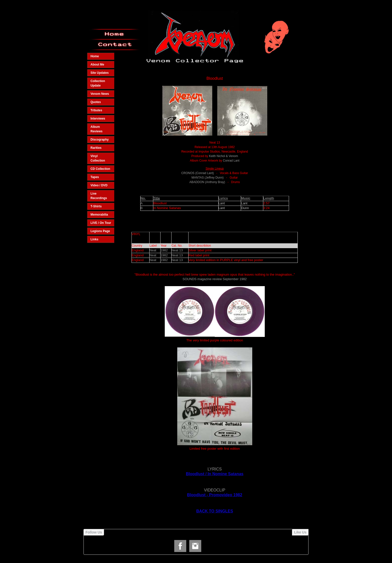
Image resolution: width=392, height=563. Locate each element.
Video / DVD (99, 185)
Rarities (96, 148)
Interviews (98, 119)
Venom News (100, 94)
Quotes (96, 102)
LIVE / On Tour (101, 223)
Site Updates (100, 73)
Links (94, 239)
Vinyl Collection (98, 158)
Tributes (96, 110)
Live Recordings (99, 196)
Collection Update (98, 83)
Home (95, 56)
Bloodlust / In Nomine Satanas (214, 474)
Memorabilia (99, 215)
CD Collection (100, 169)
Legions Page (100, 231)
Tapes (95, 177)
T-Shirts (96, 206)
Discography (100, 140)
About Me (97, 65)
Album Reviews (96, 129)
